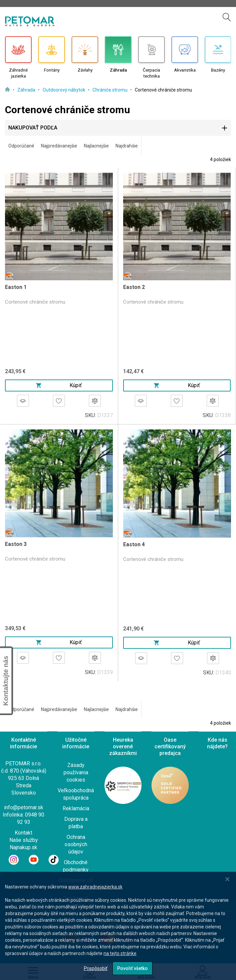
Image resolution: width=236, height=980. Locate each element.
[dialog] (118, 926)
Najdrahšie (127, 146)
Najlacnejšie (96, 146)
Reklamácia (76, 808)
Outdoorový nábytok (64, 90)
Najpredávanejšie (59, 146)
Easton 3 (16, 544)
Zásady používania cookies (76, 772)
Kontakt (23, 833)
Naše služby (24, 840)
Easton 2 (134, 287)
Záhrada (27, 90)
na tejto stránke (120, 953)
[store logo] (30, 21)
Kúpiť (59, 385)
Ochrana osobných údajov (76, 844)
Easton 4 (134, 544)
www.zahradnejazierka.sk (95, 887)
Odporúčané (21, 146)
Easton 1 (16, 287)
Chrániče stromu (111, 90)
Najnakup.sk (23, 847)
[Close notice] (227, 879)
